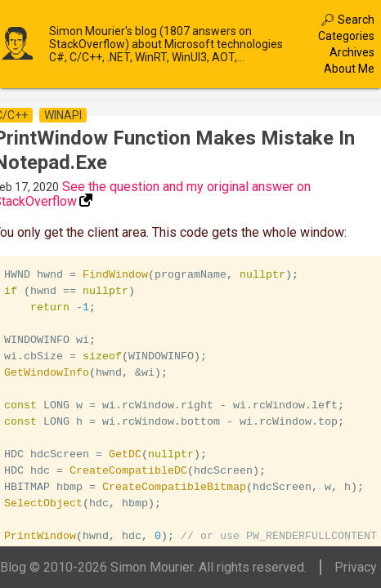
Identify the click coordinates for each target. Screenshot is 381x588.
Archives (352, 52)
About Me (349, 69)
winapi (63, 115)
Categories (346, 36)
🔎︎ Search (347, 20)
